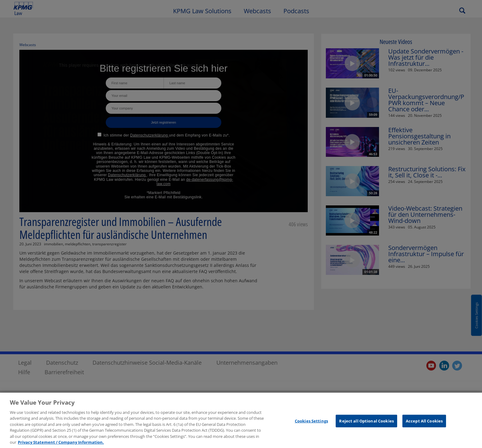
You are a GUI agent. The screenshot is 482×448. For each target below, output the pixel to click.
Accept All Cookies (424, 423)
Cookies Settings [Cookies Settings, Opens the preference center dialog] (311, 423)
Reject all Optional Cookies (366, 423)
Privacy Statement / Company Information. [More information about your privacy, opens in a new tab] (61, 445)
